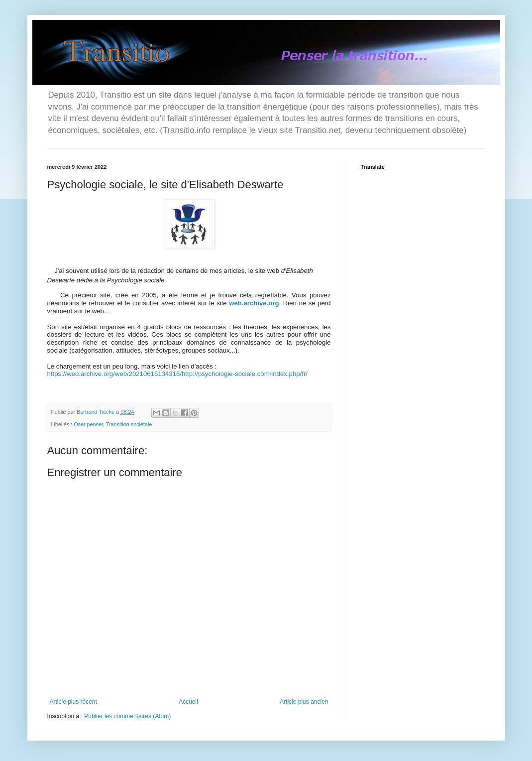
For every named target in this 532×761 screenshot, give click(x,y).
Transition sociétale (129, 424)
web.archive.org (254, 303)
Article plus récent (73, 702)
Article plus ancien (304, 702)
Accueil (188, 702)
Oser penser (88, 424)
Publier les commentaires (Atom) (127, 716)
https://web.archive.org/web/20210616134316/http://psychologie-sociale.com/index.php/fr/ (177, 374)
